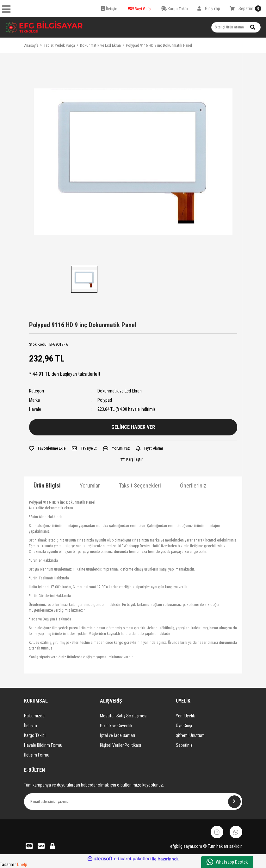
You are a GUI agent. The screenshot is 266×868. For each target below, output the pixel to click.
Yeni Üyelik (185, 716)
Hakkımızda (34, 716)
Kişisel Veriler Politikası (121, 745)
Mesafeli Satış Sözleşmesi (124, 716)
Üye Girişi (184, 726)
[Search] (236, 27)
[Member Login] (209, 9)
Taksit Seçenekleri (140, 485)
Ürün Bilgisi (47, 485)
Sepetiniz (184, 745)
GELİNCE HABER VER (133, 427)
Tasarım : (14, 865)
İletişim (31, 726)
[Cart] (245, 9)
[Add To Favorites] (47, 448)
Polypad (105, 400)
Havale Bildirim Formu (43, 745)
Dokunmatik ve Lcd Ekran (120, 391)
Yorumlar (90, 485)
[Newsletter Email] (133, 802)
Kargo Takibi (35, 735)
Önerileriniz (193, 485)
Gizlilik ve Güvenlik (116, 726)
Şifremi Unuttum (190, 735)
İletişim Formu (37, 755)
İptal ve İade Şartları (118, 735)
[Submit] (234, 802)
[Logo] (44, 27)
